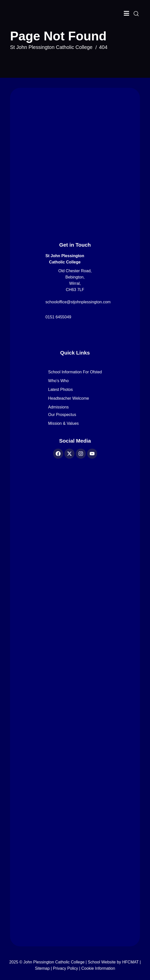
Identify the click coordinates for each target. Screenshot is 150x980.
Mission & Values (63, 424)
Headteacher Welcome (68, 398)
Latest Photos (60, 390)
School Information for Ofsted (75, 372)
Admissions (58, 407)
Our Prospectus (62, 415)
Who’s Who (58, 381)
